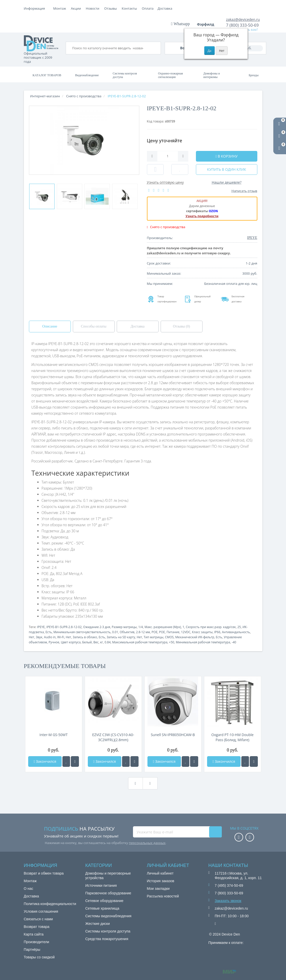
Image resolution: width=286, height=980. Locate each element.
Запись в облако (85, 637)
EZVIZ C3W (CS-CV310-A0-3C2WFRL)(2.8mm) (113, 737)
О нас (29, 889)
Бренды (254, 75)
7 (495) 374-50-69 (229, 885)
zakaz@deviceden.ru (243, 19)
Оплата (77, 8)
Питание (173, 632)
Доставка (95, 8)
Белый (87, 642)
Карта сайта (34, 934)
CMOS (169, 637)
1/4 (141, 627)
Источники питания (101, 885)
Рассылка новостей (163, 896)
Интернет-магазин (45, 96)
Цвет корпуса (71, 642)
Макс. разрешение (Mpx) (163, 627)
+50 (172, 642)
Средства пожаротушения (107, 939)
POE (154, 632)
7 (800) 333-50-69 (242, 25)
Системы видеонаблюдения (108, 916)
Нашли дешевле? (226, 182)
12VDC (186, 632)
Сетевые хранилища (102, 908)
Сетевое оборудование (104, 901)
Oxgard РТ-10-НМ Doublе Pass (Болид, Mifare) (232, 737)
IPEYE (41, 627)
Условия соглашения (41, 911)
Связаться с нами (38, 919)
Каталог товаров (47, 75)
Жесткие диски (98, 924)
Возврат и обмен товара (44, 873)
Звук (39, 637)
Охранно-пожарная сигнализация (171, 75)
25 (239, 627)
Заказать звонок (228, 901)
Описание (50, 326)
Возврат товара (37, 927)
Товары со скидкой (39, 957)
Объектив (127, 632)
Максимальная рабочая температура (140, 642)
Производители (37, 942)
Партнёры (32, 950)
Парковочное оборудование (108, 893)
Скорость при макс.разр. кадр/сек (211, 627)
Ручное (54, 642)
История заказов (161, 881)
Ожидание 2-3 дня (97, 627)
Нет (32, 637)
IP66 (217, 632)
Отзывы (147, 8)
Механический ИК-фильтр (195, 637)
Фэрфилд (207, 24)
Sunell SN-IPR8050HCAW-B (173, 735)
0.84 (108, 642)
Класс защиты (202, 632)
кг (101, 642)
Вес (96, 642)
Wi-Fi (61, 637)
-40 (234, 642)
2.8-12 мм (143, 632)
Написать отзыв (244, 191)
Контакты (165, 8)
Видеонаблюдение (87, 75)
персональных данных (147, 843)
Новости (129, 8)
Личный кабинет (160, 873)
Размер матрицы (124, 627)
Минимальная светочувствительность (82, 632)
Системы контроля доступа (125, 75)
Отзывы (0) (181, 326)
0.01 (115, 632)
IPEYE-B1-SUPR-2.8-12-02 (64, 627)
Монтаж (60, 8)
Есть (49, 632)
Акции (112, 8)
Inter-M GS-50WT (54, 735)
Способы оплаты (94, 326)
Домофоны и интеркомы (212, 75)
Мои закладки (158, 889)
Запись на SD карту (121, 637)
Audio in (50, 637)
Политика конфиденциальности (50, 904)
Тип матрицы (154, 637)
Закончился (45, 761)
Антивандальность (236, 632)
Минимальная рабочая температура (203, 642)
